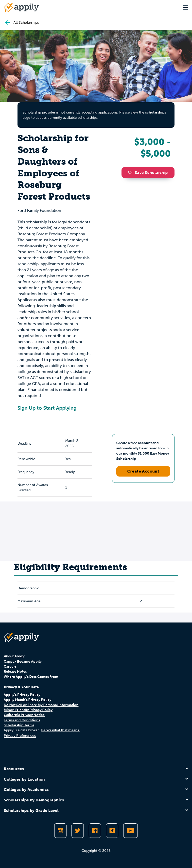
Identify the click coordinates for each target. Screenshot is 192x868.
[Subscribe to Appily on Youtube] (130, 831)
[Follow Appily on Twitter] (78, 831)
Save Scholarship (148, 173)
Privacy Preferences (20, 736)
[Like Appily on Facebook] (95, 831)
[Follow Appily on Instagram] (60, 831)
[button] (131, 172)
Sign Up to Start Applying (47, 408)
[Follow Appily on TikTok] (112, 831)
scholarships (156, 112)
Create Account (143, 471)
